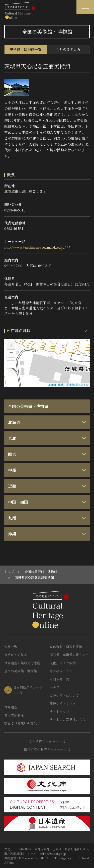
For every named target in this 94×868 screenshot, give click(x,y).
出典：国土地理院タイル (73, 385)
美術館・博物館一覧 (26, 49)
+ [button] (11, 346)
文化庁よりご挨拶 (63, 663)
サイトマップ (59, 712)
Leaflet (52, 385)
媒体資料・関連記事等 (66, 647)
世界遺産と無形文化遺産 (22, 663)
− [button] (11, 353)
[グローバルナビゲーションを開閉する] (85, 7)
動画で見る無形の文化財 (22, 723)
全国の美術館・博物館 (28, 406)
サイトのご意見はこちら (68, 720)
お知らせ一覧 (59, 679)
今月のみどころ (68, 49)
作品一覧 (11, 647)
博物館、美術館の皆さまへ (69, 655)
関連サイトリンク (63, 703)
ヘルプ (55, 687)
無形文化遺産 (14, 715)
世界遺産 (11, 707)
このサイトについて (64, 695)
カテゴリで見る (16, 655)
